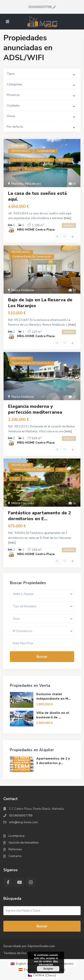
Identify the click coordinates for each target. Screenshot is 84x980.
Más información (48, 963)
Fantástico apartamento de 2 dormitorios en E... (40, 516)
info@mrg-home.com (24, 822)
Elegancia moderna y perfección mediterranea (35, 409)
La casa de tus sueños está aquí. (37, 196)
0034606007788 (40, 7)
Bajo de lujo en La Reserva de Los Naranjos (40, 303)
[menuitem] (24, 964)
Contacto (15, 856)
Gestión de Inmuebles (24, 843)
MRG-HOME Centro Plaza (36, 230)
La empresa (16, 836)
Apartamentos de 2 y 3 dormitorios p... (53, 761)
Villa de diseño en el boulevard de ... (53, 715)
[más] (67, 218)
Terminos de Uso (15, 953)
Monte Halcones (23, 503)
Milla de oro (33, 184)
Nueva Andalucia (23, 290)
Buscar (42, 657)
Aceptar (48, 969)
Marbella (17, 184)
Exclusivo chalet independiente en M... (54, 696)
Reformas (15, 849)
